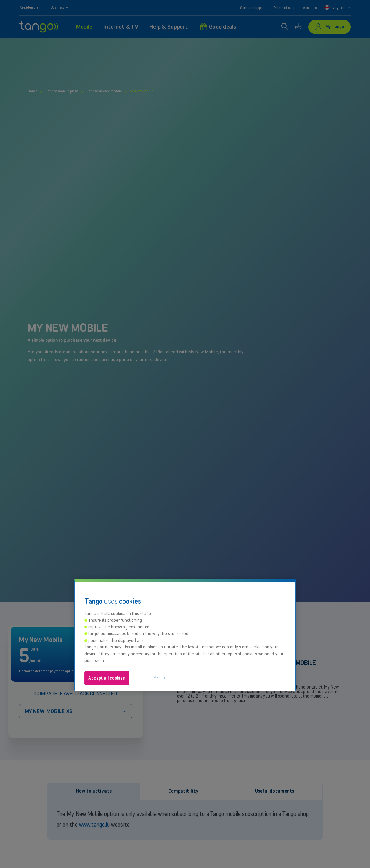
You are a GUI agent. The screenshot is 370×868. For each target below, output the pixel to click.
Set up (159, 678)
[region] (185, 635)
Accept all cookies (107, 678)
